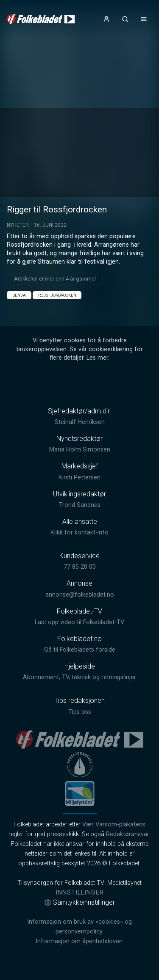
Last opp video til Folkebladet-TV (79, 622)
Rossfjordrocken (57, 295)
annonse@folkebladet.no (80, 595)
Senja (19, 295)
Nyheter (18, 225)
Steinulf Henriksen (80, 422)
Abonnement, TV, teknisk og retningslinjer (79, 677)
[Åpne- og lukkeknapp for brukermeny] (106, 19)
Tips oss (80, 712)
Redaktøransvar (128, 834)
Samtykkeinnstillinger (80, 902)
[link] (41, 19)
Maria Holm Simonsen (80, 450)
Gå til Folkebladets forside (80, 650)
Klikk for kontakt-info (79, 533)
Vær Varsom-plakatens (114, 824)
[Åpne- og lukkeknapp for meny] (144, 19)
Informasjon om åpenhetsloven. (80, 941)
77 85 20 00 (80, 567)
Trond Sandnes (80, 505)
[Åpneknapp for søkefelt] (125, 19)
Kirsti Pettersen (79, 478)
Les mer (97, 358)
